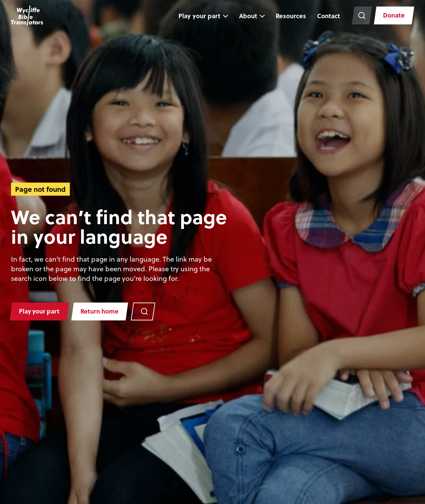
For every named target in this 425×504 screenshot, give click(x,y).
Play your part (198, 16)
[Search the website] (361, 16)
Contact (328, 16)
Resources (290, 16)
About (247, 16)
